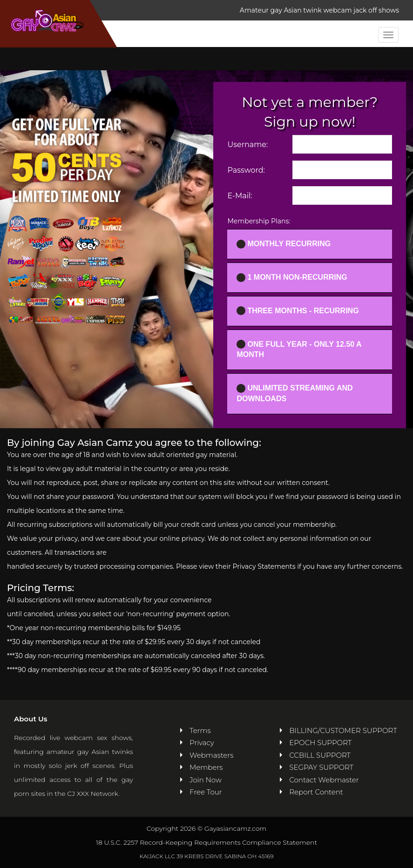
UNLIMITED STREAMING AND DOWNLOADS (295, 393)
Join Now (206, 780)
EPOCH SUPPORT (320, 743)
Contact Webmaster (324, 780)
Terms (200, 730)
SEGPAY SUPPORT (321, 767)
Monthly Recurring (284, 244)
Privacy (202, 743)
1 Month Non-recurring (292, 278)
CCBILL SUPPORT (320, 755)
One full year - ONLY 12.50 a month (299, 349)
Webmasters (211, 755)
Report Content (316, 792)
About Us (30, 719)
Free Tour (206, 792)
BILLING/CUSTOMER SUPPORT (343, 730)
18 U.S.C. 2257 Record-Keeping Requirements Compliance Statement (206, 842)
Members (206, 767)
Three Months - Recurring (298, 311)
